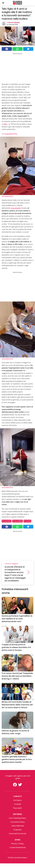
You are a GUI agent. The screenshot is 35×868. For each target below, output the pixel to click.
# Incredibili (17, 521)
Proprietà (18, 830)
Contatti (18, 804)
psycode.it (18, 808)
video (5, 124)
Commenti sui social (17, 834)
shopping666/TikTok (11, 134)
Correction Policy (18, 822)
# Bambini (7, 521)
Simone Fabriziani (14, 22)
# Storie (27, 521)
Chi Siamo (17, 800)
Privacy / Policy (18, 844)
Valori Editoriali (17, 826)
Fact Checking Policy (17, 818)
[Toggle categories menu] (3, 3)
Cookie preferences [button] (18, 847)
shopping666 (16, 208)
